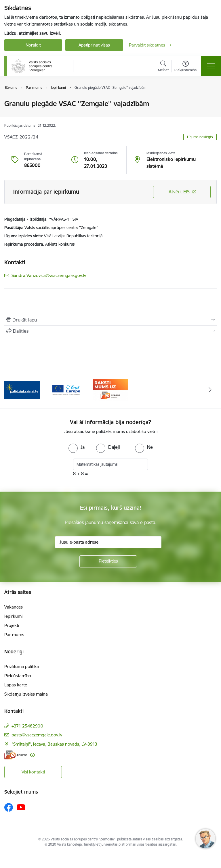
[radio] (77, 447)
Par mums (14, 635)
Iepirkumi (13, 616)
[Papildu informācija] (32, 755)
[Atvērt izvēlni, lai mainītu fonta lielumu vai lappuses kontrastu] (185, 67)
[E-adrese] (16, 755)
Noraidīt (33, 45)
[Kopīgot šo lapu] (110, 331)
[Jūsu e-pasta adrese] (108, 542)
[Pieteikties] (108, 561)
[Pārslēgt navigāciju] (211, 66)
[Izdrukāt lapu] (110, 320)
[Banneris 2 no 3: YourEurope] (66, 389)
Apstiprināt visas (94, 45)
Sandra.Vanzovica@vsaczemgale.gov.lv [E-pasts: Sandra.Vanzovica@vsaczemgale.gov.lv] (49, 275)
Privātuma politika (22, 666)
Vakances (14, 607)
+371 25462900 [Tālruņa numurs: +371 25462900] (27, 726)
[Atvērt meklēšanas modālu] (163, 67)
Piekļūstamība (18, 676)
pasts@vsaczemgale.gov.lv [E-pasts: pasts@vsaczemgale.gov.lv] (37, 735)
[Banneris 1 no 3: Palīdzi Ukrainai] (22, 389)
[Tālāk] (210, 390)
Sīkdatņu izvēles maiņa (26, 694)
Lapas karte (16, 685)
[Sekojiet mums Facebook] (9, 807)
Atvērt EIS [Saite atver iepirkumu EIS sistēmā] (179, 192)
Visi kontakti (33, 772)
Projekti (12, 625)
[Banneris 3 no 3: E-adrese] (110, 389)
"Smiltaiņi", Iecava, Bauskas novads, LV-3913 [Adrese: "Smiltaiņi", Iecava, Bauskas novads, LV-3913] (54, 744)
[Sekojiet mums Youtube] (21, 807)
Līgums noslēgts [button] (200, 137)
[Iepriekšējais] (11, 390)
